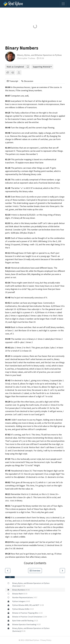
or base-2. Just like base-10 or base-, (22, 330)
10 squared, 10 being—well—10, (24, 244)
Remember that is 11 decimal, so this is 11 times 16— (35, 494)
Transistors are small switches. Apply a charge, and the (35, 133)
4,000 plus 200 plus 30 (20, 233)
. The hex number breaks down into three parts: (36, 206)
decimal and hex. (38, 521)
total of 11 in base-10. (22, 351)
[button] (8, 73)
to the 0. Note (56, 316)
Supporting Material (42, 67)
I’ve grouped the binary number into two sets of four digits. (37, 506)
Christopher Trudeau (26, 58)
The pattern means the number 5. (22, 154)
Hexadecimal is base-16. (21, 471)
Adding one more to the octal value (31, 426)
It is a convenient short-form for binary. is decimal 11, (37, 517)
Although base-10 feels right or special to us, (30, 253)
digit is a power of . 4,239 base (31, 312)
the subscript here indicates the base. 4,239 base (39, 306)
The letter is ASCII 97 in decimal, (27, 188)
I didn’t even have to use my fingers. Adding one (32, 420)
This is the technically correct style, (26, 459)
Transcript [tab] (12, 81)
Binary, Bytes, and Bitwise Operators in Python (39, 55)
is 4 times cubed (54, 312)
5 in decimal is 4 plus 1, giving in (27, 380)
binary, (46, 380)
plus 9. (33, 233)
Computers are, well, (20, 96)
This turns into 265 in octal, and (47, 497)
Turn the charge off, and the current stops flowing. (33, 128)
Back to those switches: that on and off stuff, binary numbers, (38, 327)
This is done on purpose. (16, 509)
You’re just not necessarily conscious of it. (29, 298)
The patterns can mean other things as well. (30, 168)
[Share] (19, 73)
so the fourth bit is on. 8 (40, 393)
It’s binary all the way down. (23, 218)
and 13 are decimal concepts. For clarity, (25, 451)
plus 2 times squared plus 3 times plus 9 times (27, 316)
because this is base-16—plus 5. (19, 497)
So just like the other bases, (23, 402)
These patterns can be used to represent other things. (40, 151)
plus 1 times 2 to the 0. (21, 348)
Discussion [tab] (27, 81)
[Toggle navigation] (63, 4)
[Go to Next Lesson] (62, 571)
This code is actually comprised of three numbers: (33, 180)
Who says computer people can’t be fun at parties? (33, 542)
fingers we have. (12, 262)
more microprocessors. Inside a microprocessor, (39, 104)
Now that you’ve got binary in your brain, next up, (32, 554)
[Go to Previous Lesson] (8, 571)
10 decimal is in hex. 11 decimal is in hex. (45, 477)
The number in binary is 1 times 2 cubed (30, 339)
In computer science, (20, 356)
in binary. (14, 501)
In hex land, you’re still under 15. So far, (38, 408)
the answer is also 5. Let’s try (44, 390)
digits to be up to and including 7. (44, 384)
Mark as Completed (15, 67)
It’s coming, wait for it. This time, (26, 435)
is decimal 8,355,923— (27, 215)
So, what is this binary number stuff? (27, 223)
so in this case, (30, 441)
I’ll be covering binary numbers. (29, 90)
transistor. (29, 116)
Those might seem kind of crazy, (25, 283)
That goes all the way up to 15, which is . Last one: (33, 482)
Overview (35, 571)
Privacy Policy (46, 640)
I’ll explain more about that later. (29, 163)
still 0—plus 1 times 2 (23, 342)
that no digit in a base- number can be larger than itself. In (32, 319)
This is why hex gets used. (42, 512)
